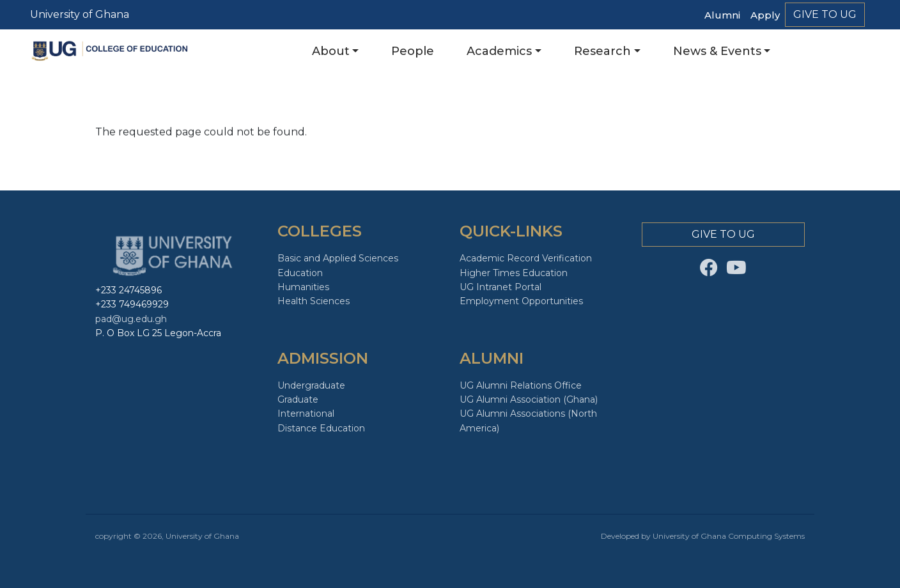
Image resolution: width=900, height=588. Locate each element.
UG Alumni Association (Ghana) (529, 399)
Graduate (298, 399)
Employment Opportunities (521, 301)
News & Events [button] (717, 51)
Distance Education (321, 428)
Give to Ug (825, 14)
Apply (765, 15)
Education (300, 273)
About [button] (331, 51)
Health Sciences (314, 301)
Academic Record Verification (526, 258)
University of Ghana (80, 14)
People (413, 51)
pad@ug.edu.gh (131, 319)
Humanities (303, 287)
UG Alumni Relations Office (521, 385)
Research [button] (602, 51)
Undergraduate (311, 385)
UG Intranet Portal (500, 287)
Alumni (722, 15)
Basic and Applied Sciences (338, 258)
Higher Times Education (514, 273)
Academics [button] (499, 51)
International (306, 414)
